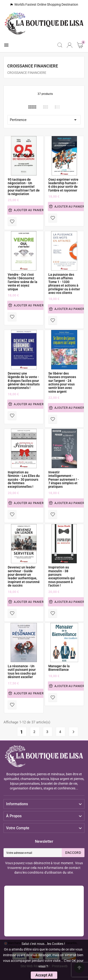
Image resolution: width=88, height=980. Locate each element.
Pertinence (44, 120)
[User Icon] (70, 45)
